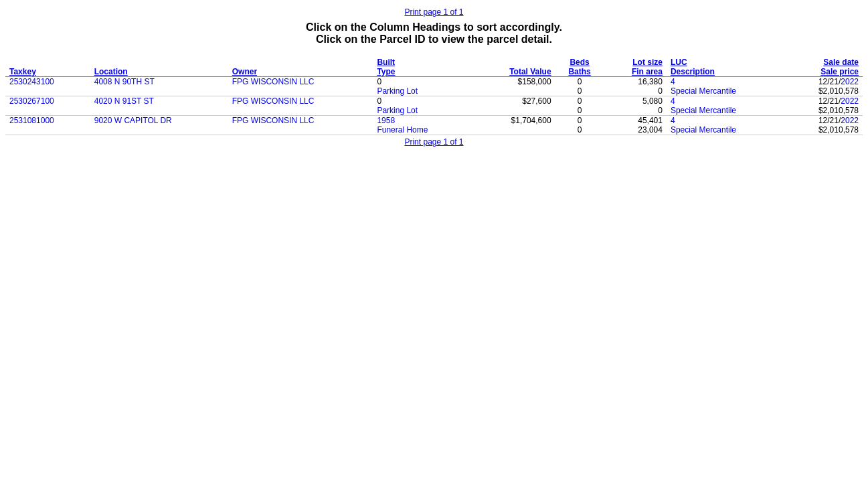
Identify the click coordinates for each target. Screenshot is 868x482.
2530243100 (32, 82)
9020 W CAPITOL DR (133, 120)
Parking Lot (397, 91)
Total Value (530, 72)
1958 (386, 120)
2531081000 (32, 120)
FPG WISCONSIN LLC (273, 82)
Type (386, 72)
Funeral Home (402, 130)
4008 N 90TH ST (124, 82)
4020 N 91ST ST (124, 101)
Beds (579, 62)
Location (111, 72)
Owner (245, 72)
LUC (679, 62)
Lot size (647, 62)
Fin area (647, 72)
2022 (850, 82)
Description (693, 72)
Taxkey (23, 72)
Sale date (841, 62)
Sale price (840, 72)
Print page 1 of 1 (434, 12)
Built (386, 62)
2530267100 (32, 101)
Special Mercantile (703, 91)
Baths (579, 72)
